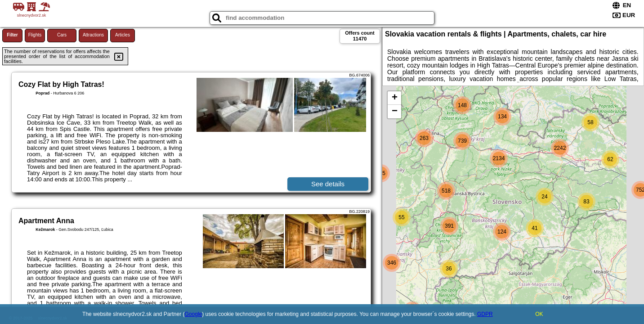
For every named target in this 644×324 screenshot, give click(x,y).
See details (328, 184)
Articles (123, 35)
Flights (35, 35)
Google (194, 314)
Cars (62, 35)
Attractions (93, 35)
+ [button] (395, 98)
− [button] (395, 112)
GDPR (485, 314)
